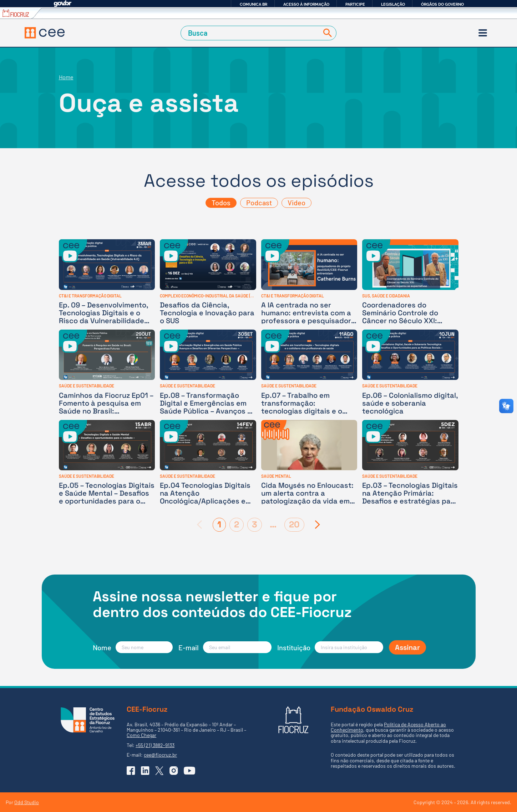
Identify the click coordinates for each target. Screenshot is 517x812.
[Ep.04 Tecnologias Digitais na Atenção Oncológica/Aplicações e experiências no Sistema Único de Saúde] (208, 463)
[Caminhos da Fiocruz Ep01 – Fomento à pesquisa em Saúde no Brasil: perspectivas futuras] (107, 372)
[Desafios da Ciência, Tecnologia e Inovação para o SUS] (208, 282)
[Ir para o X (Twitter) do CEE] (159, 771)
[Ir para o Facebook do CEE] (131, 771)
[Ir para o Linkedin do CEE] (145, 771)
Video (296, 202)
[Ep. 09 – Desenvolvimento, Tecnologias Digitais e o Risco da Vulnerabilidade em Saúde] (107, 282)
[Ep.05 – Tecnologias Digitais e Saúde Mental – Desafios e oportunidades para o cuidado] (107, 463)
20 (294, 524)
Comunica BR (254, 4)
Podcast (259, 202)
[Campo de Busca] (251, 33)
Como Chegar (141, 735)
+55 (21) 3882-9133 (155, 745)
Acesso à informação (306, 4)
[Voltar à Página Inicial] (45, 33)
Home (66, 77)
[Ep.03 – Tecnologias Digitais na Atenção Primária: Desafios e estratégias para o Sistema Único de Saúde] (410, 463)
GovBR (62, 4)
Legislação (393, 4)
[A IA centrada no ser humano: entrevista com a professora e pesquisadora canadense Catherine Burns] (309, 282)
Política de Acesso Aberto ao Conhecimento (388, 727)
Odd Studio (27, 802)
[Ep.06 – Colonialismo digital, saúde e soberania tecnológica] (410, 372)
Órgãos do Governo (442, 4)
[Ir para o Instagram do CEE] (174, 771)
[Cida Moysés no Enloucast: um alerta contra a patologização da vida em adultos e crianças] (309, 463)
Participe (355, 4)
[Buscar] (326, 33)
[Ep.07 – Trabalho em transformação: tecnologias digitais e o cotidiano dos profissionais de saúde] (309, 372)
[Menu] (483, 33)
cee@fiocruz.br (160, 755)
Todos (221, 202)
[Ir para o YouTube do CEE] (189, 771)
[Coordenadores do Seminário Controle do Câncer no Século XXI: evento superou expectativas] (410, 282)
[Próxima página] (318, 525)
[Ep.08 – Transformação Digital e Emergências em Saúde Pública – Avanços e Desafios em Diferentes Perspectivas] (208, 372)
